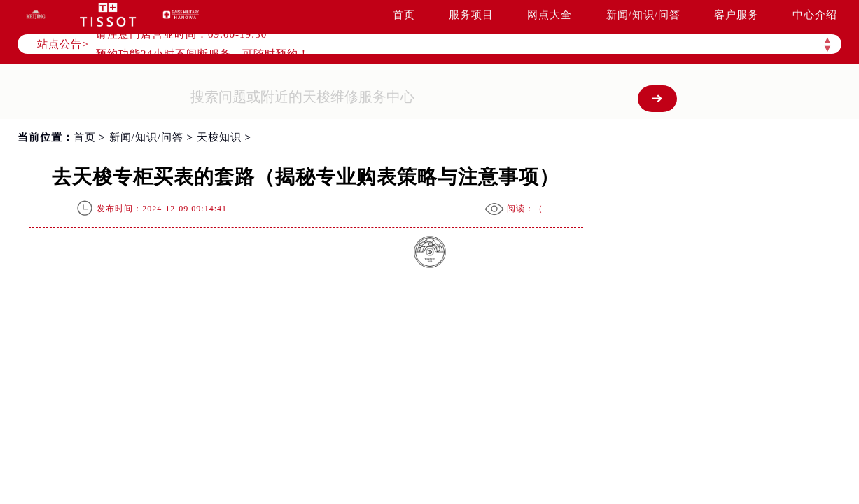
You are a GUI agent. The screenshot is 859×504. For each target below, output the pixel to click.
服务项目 (471, 15)
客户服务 (736, 15)
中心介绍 (815, 15)
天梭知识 (219, 137)
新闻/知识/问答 (643, 15)
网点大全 (550, 15)
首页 (404, 15)
